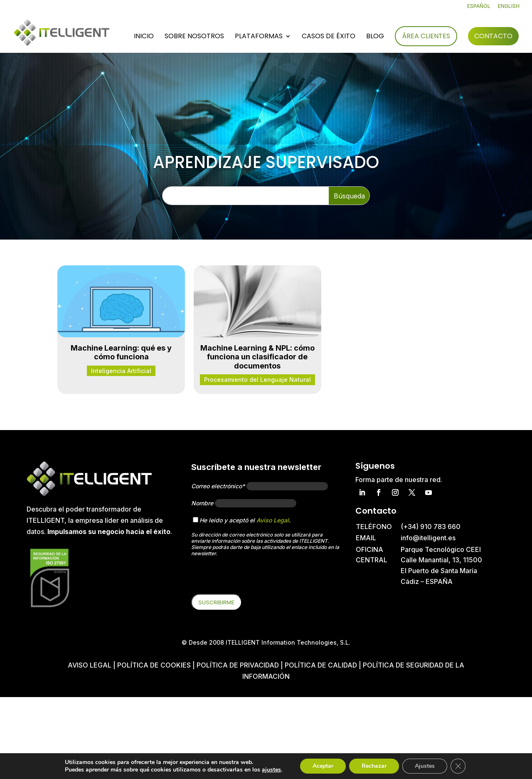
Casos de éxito (329, 37)
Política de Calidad (321, 665)
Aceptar (323, 766)
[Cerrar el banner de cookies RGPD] (458, 766)
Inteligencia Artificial (121, 371)
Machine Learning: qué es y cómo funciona (121, 352)
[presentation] (254, 578)
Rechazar (374, 766)
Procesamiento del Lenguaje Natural (257, 380)
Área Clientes (426, 36)
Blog (375, 37)
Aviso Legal (273, 520)
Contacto (493, 36)
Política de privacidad (238, 665)
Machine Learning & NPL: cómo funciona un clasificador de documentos (257, 357)
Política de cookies (155, 665)
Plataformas (259, 37)
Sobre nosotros (194, 37)
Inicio (144, 37)
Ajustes (425, 766)
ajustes (271, 770)
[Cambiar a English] (509, 8)
